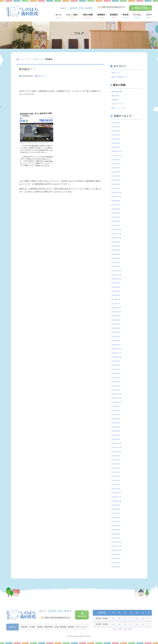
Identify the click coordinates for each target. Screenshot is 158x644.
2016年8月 (116, 509)
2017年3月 (116, 480)
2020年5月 (116, 332)
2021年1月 (116, 304)
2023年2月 (116, 221)
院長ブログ (39, 59)
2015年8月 (116, 559)
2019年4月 (116, 378)
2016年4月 (116, 526)
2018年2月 (116, 435)
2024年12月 (116, 151)
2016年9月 (116, 505)
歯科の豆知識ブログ (120, 77)
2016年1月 (116, 538)
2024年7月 (116, 168)
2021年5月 (116, 291)
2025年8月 (116, 131)
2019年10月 (116, 357)
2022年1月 (116, 266)
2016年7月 (116, 513)
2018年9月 (116, 406)
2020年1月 (116, 345)
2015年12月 (116, 542)
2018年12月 (116, 394)
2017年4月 (116, 476)
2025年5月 (116, 139)
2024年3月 (116, 180)
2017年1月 (116, 489)
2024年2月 (116, 184)
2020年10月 (116, 312)
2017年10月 (116, 452)
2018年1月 (116, 439)
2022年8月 (116, 246)
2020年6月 (116, 328)
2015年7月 (116, 563)
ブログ (149, 16)
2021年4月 (116, 295)
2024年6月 (116, 172)
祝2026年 (115, 96)
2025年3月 (116, 143)
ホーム (58, 16)
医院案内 (114, 16)
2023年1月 (116, 225)
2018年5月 (116, 423)
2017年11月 (116, 447)
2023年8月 (116, 201)
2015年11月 (116, 546)
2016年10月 (116, 501)
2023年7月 (116, 205)
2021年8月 (116, 283)
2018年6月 (116, 419)
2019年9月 (116, 361)
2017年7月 (116, 464)
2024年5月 (116, 176)
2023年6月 (116, 209)
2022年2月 (116, 262)
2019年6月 (116, 373)
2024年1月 (116, 188)
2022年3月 (116, 258)
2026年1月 (116, 127)
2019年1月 (116, 390)
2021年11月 (116, 275)
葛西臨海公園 (117, 92)
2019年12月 (116, 349)
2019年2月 (116, 386)
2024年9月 (116, 160)
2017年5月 (116, 472)
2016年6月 (116, 517)
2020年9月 (116, 316)
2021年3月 (116, 299)
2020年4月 (116, 336)
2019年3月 (116, 382)
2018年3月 (116, 431)
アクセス (137, 16)
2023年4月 (116, 213)
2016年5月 (116, 522)
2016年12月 (116, 493)
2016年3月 (116, 530)
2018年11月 (116, 398)
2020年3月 (116, 341)
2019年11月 (116, 353)
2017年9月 (116, 456)
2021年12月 (116, 271)
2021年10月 (116, 279)
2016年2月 (116, 534)
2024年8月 (116, 164)
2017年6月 (116, 468)
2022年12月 (116, 229)
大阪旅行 (115, 100)
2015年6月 (116, 567)
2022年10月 (116, 238)
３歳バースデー (118, 104)
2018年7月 (116, 415)
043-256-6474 (82, 8)
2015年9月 (116, 554)
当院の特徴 (88, 16)
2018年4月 (116, 427)
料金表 (126, 16)
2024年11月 (116, 155)
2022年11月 (116, 234)
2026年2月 (116, 123)
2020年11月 (116, 308)
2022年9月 (116, 242)
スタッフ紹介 (72, 16)
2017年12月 (116, 443)
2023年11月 (116, 197)
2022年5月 (116, 250)
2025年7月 (116, 135)
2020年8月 (116, 320)
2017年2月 (116, 485)
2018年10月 (116, 402)
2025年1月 (116, 147)
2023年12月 (116, 192)
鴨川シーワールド (119, 108)
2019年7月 (116, 369)
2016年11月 (116, 497)
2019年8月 (116, 365)
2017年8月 (116, 460)
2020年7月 (116, 324)
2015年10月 (116, 550)
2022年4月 (116, 254)
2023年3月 (116, 217)
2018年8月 (116, 410)
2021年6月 (116, 287)
